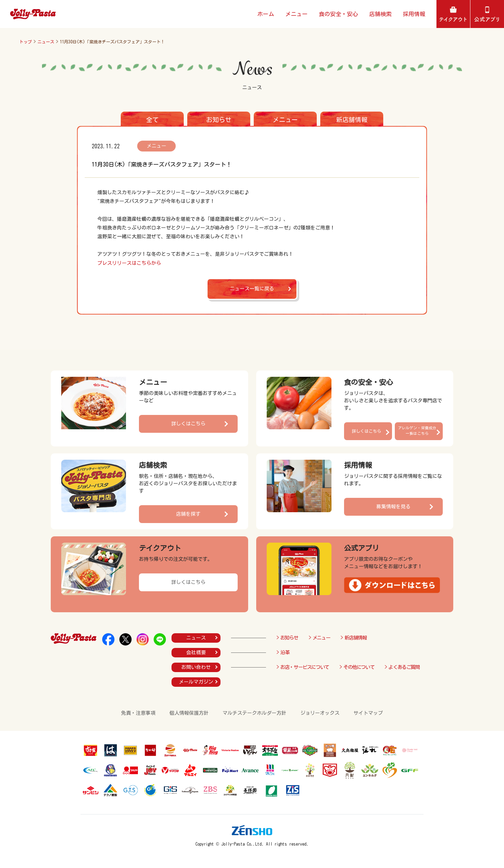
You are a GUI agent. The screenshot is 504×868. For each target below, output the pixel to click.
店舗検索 (380, 14)
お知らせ (219, 120)
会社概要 (196, 652)
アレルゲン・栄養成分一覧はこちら (417, 431)
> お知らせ (287, 638)
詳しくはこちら (188, 424)
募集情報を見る (393, 507)
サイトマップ (368, 713)
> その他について (357, 667)
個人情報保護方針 (189, 713)
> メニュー (320, 638)
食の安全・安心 (338, 14)
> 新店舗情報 (353, 638)
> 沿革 (283, 652)
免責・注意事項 (138, 713)
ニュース (46, 42)
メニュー (296, 14)
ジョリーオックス (320, 713)
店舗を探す (188, 514)
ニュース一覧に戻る (252, 289)
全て (152, 120)
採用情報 (414, 14)
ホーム (266, 14)
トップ (26, 42)
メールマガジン (196, 682)
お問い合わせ (196, 667)
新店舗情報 (352, 120)
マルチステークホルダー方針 (254, 713)
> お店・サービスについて (303, 667)
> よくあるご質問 (402, 667)
